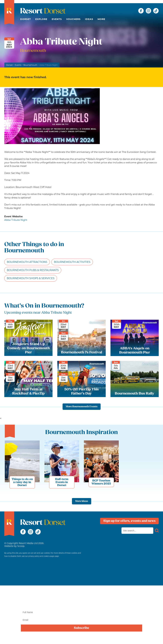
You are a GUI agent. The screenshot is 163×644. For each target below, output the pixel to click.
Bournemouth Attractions (27, 262)
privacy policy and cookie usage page (44, 556)
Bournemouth (30, 65)
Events (57, 19)
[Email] (81, 620)
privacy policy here (103, 638)
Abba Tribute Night (16, 220)
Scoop (21, 546)
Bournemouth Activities (72, 262)
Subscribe (81, 628)
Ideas (89, 19)
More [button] (101, 19)
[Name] (81, 612)
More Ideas (82, 501)
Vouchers (73, 19)
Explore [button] (41, 19)
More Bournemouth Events (82, 407)
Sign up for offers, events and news (129, 521)
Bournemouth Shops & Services (31, 278)
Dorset (26, 19)
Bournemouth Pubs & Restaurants (33, 270)
